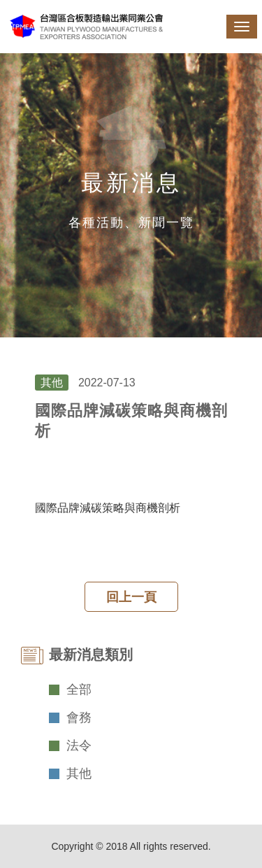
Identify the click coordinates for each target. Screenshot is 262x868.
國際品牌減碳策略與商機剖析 (108, 508)
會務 (79, 717)
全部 (79, 689)
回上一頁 (131, 597)
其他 (79, 773)
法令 (79, 745)
